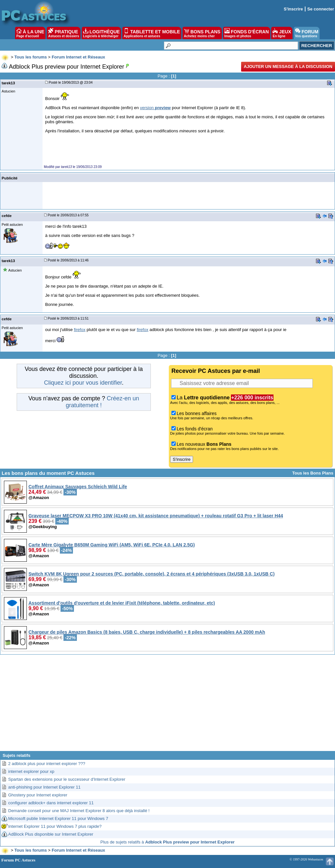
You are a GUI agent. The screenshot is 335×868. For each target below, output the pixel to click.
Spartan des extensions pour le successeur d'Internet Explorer (67, 779)
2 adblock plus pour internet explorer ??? (47, 764)
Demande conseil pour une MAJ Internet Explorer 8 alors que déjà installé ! (79, 811)
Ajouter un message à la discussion (288, 67)
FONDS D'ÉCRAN (247, 33)
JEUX (282, 33)
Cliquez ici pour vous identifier (83, 383)
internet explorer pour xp (31, 771)
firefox (80, 330)
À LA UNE (30, 33)
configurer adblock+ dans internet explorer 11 (51, 803)
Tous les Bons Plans (313, 473)
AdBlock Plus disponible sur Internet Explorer (51, 834)
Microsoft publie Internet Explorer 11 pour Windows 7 (58, 818)
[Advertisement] (167, 705)
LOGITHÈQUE (101, 33)
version (155, 108)
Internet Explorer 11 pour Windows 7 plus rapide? (55, 826)
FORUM (307, 33)
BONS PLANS (202, 33)
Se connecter (321, 9)
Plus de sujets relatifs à (167, 842)
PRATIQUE (64, 33)
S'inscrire (293, 9)
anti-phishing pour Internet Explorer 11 (44, 787)
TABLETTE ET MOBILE (152, 33)
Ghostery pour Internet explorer (38, 795)
